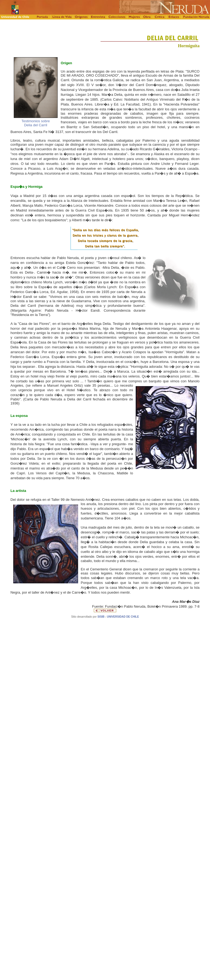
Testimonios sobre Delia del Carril (36, 123)
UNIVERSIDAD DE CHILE (123, 617)
